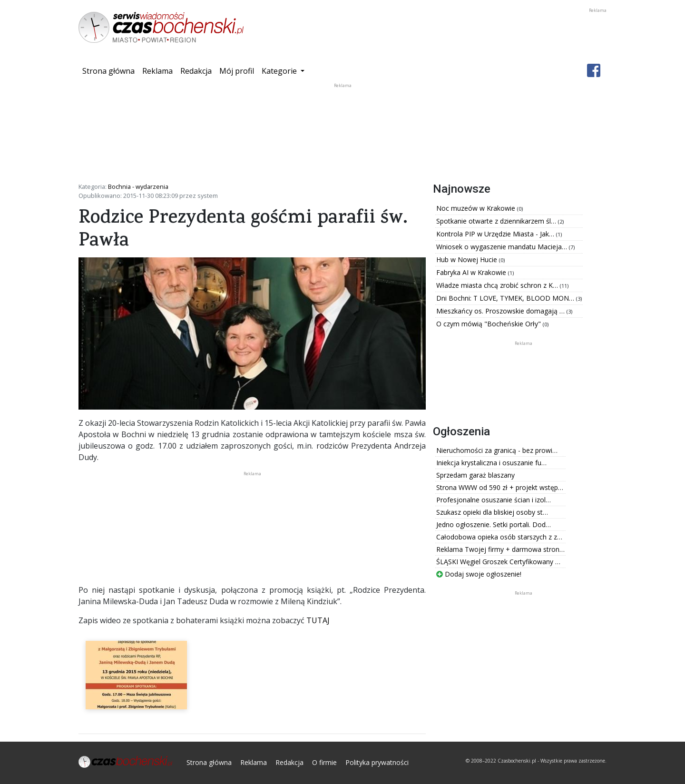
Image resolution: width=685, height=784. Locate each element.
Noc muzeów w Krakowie (477, 208)
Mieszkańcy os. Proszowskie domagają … (501, 311)
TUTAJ (318, 620)
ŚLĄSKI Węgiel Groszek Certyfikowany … (498, 562)
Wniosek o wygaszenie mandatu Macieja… (503, 247)
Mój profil (237, 71)
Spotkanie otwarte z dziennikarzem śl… (497, 221)
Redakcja (196, 71)
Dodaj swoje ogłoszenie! (479, 574)
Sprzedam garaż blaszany (475, 475)
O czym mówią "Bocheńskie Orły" (489, 324)
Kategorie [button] (280, 71)
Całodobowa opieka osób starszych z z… (499, 537)
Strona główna (110, 70)
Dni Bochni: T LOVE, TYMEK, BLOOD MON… (506, 298)
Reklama (157, 71)
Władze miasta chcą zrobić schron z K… (498, 285)
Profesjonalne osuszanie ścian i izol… (494, 500)
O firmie (324, 762)
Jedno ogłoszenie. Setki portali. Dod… (494, 524)
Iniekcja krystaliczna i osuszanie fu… (491, 463)
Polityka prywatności (377, 762)
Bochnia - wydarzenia (138, 186)
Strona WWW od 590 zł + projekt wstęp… (500, 487)
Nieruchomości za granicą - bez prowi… (497, 450)
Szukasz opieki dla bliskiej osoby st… (492, 512)
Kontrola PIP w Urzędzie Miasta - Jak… (496, 234)
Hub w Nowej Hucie (468, 260)
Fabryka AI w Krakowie (472, 272)
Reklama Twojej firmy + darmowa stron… (500, 549)
